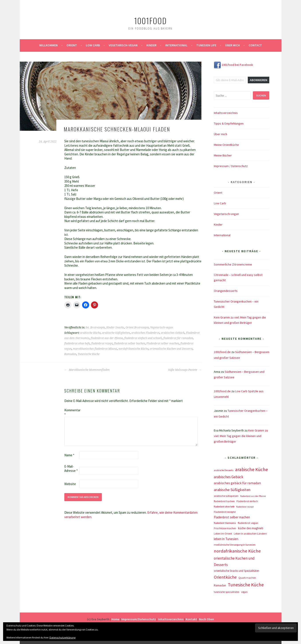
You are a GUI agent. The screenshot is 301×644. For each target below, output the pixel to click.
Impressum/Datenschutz (139, 619)
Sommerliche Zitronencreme (233, 264)
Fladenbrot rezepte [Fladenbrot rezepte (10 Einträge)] (225, 512)
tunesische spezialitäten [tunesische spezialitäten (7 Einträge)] (227, 592)
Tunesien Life (206, 45)
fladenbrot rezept (102, 343)
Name (69, 455)
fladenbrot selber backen (130, 343)
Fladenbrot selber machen (163, 343)
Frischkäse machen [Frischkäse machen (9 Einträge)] (225, 528)
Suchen (261, 95)
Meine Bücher (223, 155)
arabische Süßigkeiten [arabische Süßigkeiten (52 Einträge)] (232, 490)
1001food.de (222, 352)
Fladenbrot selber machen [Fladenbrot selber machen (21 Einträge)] (232, 517)
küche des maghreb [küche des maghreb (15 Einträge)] (251, 528)
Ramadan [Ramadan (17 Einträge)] (220, 585)
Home (115, 619)
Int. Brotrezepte (95, 328)
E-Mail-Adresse (71, 469)
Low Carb (93, 45)
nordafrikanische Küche (133, 349)
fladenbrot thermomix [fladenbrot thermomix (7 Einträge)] (225, 523)
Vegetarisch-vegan (123, 45)
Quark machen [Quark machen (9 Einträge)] (247, 578)
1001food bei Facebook (233, 65)
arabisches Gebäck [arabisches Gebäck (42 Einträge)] (229, 477)
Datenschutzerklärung (62, 637)
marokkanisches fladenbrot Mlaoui (95, 349)
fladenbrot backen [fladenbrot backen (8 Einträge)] (224, 501)
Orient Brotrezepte (137, 328)
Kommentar (71, 412)
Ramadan (70, 354)
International (176, 45)
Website (70, 484)
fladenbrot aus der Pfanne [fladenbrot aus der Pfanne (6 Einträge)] (253, 496)
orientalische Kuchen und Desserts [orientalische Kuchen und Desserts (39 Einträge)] (234, 561)
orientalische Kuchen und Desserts (171, 349)
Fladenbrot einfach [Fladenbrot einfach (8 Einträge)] (247, 501)
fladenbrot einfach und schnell (143, 338)
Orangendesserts (226, 291)
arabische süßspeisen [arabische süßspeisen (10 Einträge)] (226, 496)
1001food (150, 20)
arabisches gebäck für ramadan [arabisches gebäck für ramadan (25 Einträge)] (237, 483)
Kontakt (191, 619)
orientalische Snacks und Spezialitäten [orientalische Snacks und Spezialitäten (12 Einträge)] (237, 571)
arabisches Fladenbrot (145, 333)
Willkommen (48, 45)
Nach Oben (207, 619)
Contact (255, 45)
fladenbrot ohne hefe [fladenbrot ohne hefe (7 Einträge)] (224, 507)
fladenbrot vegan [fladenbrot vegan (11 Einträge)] (248, 523)
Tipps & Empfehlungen (229, 123)
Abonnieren (259, 80)
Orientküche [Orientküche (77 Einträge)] (225, 577)
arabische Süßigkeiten (116, 333)
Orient (72, 45)
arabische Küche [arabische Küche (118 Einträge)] (252, 469)
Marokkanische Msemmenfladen (87, 370)
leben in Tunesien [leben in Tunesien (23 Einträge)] (226, 539)
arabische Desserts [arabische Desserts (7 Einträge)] (224, 470)
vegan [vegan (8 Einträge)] (244, 592)
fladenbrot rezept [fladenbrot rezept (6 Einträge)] (245, 507)
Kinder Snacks (115, 328)
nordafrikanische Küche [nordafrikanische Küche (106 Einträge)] (237, 551)
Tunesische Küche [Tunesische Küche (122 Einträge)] (246, 585)
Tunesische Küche (89, 354)
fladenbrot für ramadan (178, 338)
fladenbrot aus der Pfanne (107, 338)
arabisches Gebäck (173, 333)
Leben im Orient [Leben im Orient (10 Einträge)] (223, 534)
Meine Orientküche (226, 145)
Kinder (151, 45)
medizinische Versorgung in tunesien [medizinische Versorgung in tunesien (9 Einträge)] (235, 545)
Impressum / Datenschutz (231, 166)
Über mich (232, 45)
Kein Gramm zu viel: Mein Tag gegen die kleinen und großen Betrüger (241, 436)
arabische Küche (90, 333)
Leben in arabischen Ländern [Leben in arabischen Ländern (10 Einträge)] (250, 534)
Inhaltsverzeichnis (226, 113)
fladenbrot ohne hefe (77, 343)
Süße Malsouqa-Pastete (185, 370)
